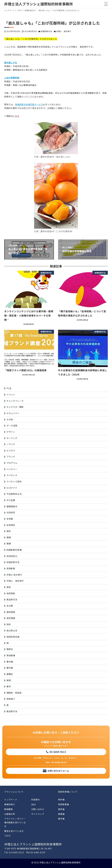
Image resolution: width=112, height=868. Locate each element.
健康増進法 (12, 506)
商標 (9, 537)
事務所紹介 (10, 804)
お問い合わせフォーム (58, 771)
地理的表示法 (46, 31)
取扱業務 (9, 809)
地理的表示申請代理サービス (29, 104)
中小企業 (11, 500)
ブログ (7, 836)
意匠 (9, 587)
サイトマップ (38, 814)
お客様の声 (10, 814)
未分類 (10, 606)
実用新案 (11, 568)
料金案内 (36, 800)
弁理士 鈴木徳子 (14, 575)
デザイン (11, 432)
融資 (9, 680)
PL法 (9, 388)
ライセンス (12, 475)
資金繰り (11, 699)
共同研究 (11, 512)
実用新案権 (63, 804)
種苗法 (10, 649)
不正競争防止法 (14, 494)
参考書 (10, 519)
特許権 (61, 800)
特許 (9, 624)
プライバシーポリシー (15, 819)
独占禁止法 (12, 630)
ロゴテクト (12, 488)
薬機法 (10, 674)
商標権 (61, 814)
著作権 (10, 662)
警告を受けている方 (14, 831)
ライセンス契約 (14, 481)
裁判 (9, 686)
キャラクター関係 (15, 407)
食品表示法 (12, 711)
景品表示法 (12, 599)
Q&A (33, 804)
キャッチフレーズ (15, 401)
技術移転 (11, 593)
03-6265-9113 (58, 752)
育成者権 (11, 655)
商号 (9, 531)
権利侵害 (11, 612)
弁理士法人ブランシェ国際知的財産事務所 (39, 4)
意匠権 (61, 809)
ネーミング (12, 438)
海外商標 (11, 618)
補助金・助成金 (14, 693)
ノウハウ (11, 444)
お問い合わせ (38, 809)
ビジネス (11, 450)
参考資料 (11, 525)
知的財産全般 (13, 637)
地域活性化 (12, 556)
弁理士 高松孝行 (64, 31)
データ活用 (12, 426)
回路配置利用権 (14, 550)
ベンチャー (12, 469)
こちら (16, 116)
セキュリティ (13, 413)
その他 (10, 419)
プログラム (12, 463)
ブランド (11, 457)
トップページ (11, 800)
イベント (11, 395)
